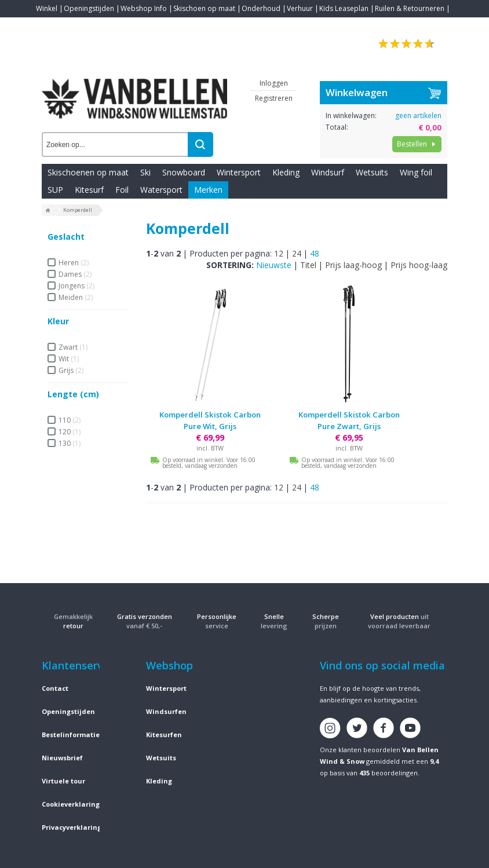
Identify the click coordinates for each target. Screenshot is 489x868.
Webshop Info (144, 8)
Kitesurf (89, 190)
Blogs (77, 26)
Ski (145, 172)
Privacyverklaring (72, 827)
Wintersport (239, 172)
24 (297, 253)
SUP (55, 190)
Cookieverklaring (71, 804)
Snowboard (184, 172)
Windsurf (328, 172)
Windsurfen (166, 711)
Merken (208, 190)
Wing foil (416, 172)
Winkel (47, 8)
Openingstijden (89, 8)
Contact (49, 26)
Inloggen (274, 83)
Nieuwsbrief (62, 758)
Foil (122, 190)
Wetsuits (372, 172)
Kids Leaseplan (344, 8)
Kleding (286, 172)
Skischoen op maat (204, 8)
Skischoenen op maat (88, 172)
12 (279, 253)
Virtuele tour (63, 781)
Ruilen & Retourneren (410, 8)
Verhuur (300, 8)
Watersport (161, 190)
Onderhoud (261, 8)
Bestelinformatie (71, 735)
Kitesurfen (164, 735)
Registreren (274, 98)
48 (315, 253)
